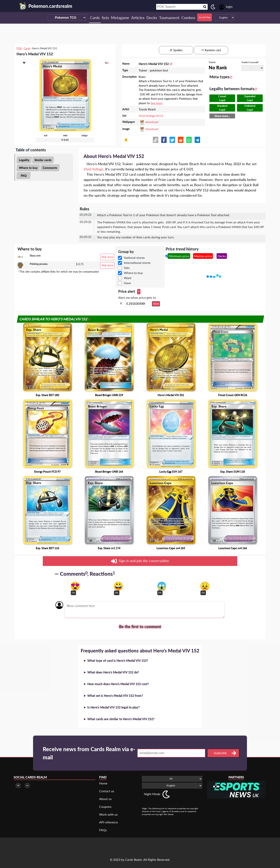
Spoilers (176, 50)
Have (127, 283)
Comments (50, 168)
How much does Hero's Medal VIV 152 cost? (118, 684)
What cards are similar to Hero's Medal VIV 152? (121, 719)
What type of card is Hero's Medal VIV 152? (118, 660)
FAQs (103, 830)
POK (19, 48)
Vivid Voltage (94, 169)
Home (103, 783)
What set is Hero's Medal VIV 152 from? (115, 696)
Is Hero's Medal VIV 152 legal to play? (113, 707)
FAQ (24, 175)
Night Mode (152, 794)
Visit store (107, 257)
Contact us (107, 791)
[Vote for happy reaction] (118, 586)
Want (128, 278)
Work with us (108, 814)
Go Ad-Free (205, 17)
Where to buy (28, 168)
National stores (134, 258)
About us (105, 799)
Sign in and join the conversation (140, 561)
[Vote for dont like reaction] (205, 586)
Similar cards (43, 160)
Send (156, 304)
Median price (203, 256)
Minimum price (179, 256)
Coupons (105, 807)
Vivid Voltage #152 (151, 116)
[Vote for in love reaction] (75, 586)
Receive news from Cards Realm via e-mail (89, 753)
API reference (108, 822)
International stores (137, 263)
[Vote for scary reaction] (162, 586)
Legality (24, 160)
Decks (222, 256)
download (152, 122)
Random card (211, 50)
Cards (27, 48)
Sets (127, 268)
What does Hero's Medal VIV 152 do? (113, 672)
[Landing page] (23, 6)
